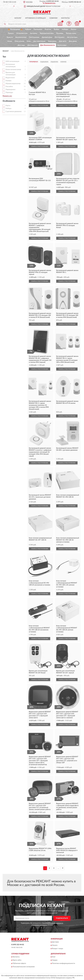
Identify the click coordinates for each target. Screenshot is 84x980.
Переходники (10, 90)
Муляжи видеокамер (13, 84)
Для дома (73, 41)
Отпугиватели (22, 33)
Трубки (56, 29)
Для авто (63, 41)
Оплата (55, 945)
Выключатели (21, 37)
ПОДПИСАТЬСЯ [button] (62, 918)
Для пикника (33, 45)
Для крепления (39, 41)
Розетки (48, 29)
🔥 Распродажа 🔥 (15, 29)
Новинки (53, 18)
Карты (8, 106)
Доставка (55, 942)
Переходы (9, 92)
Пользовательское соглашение (24, 967)
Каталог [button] (18, 18)
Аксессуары (62, 45)
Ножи (10, 41)
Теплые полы (71, 33)
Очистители (19, 41)
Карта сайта (17, 960)
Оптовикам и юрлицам (35, 18)
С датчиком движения (14, 111)
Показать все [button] (7, 96)
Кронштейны (47, 37)
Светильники (34, 37)
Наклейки (9, 87)
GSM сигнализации (12, 61)
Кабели (28, 29)
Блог (54, 957)
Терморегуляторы (47, 33)
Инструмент (60, 37)
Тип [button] (4, 57)
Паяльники (38, 29)
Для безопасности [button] (47, 45)
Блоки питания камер (13, 70)
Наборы (65, 29)
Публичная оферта (19, 964)
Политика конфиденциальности (63, 964)
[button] (49, 3)
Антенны (34, 33)
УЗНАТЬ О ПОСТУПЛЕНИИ (40, 105)
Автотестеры (72, 37)
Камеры (9, 81)
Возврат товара (58, 949)
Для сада (21, 45)
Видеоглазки (10, 78)
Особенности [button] (9, 101)
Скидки (55, 960)
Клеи (29, 41)
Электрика (52, 41)
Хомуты (10, 37)
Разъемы (60, 33)
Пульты (11, 33)
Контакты (65, 18)
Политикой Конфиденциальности (53, 923)
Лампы (73, 29)
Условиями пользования (40, 925)
